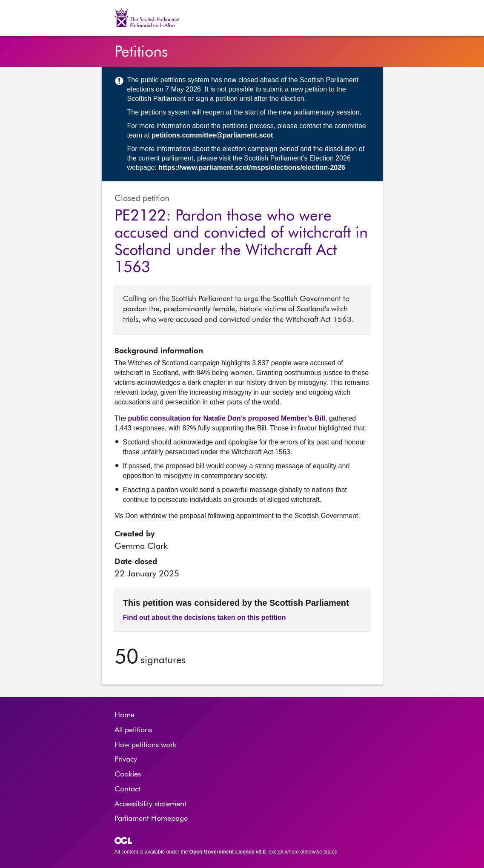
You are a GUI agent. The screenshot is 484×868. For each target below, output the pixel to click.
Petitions (141, 52)
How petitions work (146, 745)
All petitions (133, 730)
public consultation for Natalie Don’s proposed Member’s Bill (227, 418)
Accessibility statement (150, 804)
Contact (127, 789)
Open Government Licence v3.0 (228, 852)
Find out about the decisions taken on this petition (205, 617)
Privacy (126, 759)
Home (125, 715)
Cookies (128, 774)
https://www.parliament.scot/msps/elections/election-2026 (252, 168)
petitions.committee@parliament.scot (212, 135)
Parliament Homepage (151, 819)
